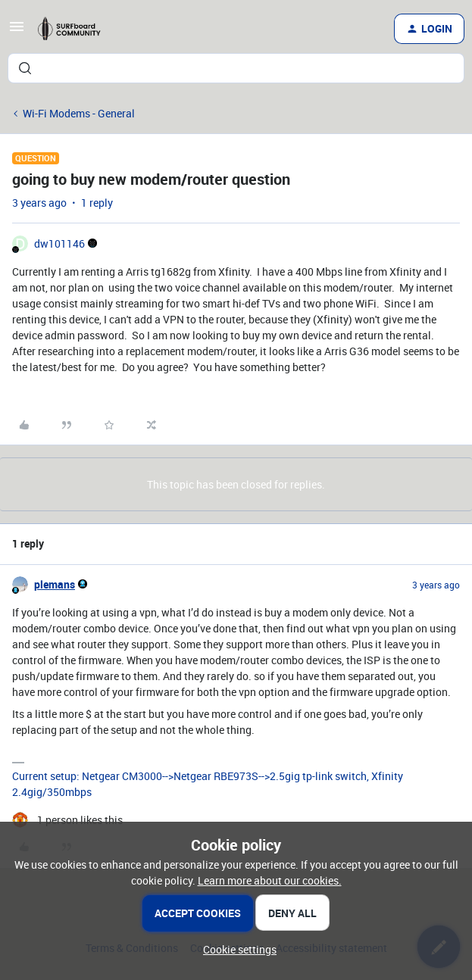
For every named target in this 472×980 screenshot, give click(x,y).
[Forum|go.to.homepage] (75, 29)
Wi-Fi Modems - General (79, 113)
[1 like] (67, 820)
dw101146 (59, 243)
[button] (17, 31)
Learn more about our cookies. (270, 880)
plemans (55, 584)
